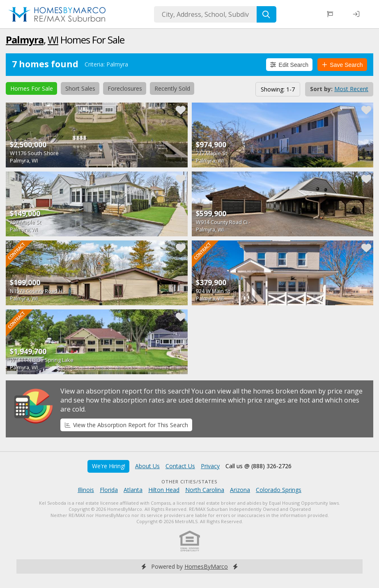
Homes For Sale (32, 88)
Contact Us (180, 466)
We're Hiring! (109, 466)
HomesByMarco (206, 566)
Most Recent (351, 89)
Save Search (342, 65)
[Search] (266, 14)
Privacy (210, 466)
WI (53, 40)
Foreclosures (125, 88)
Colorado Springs (279, 490)
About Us (147, 466)
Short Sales (80, 88)
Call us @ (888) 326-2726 (258, 466)
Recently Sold (172, 88)
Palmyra (25, 40)
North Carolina (205, 490)
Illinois (86, 490)
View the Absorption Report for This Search (126, 425)
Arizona (240, 490)
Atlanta (133, 490)
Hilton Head (164, 490)
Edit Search (289, 65)
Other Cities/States (189, 482)
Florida (109, 490)
